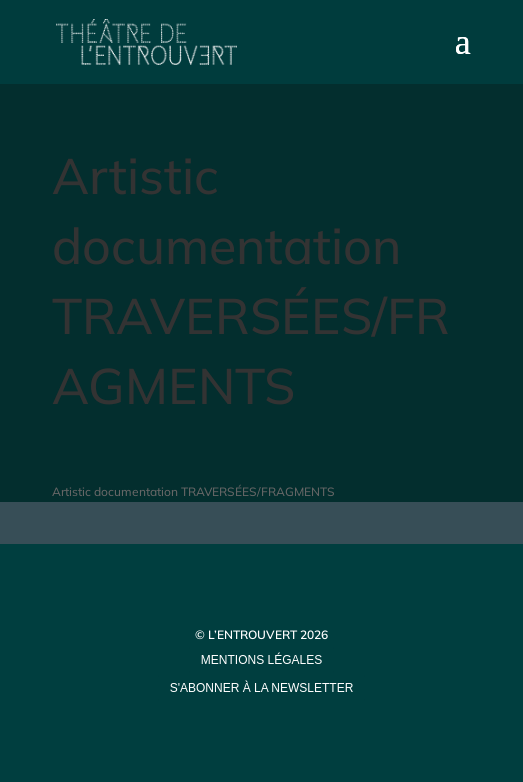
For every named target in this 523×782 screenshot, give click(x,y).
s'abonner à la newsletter (262, 688)
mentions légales (261, 660)
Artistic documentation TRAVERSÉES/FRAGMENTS (193, 491)
